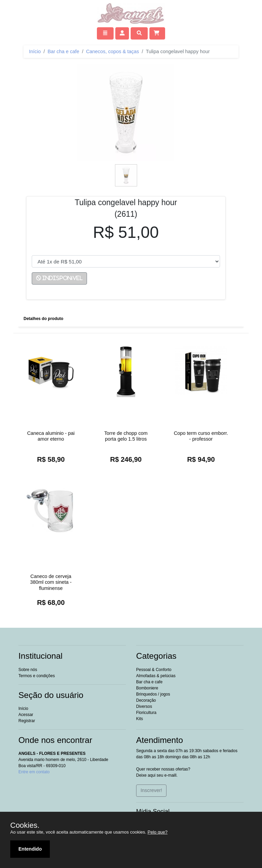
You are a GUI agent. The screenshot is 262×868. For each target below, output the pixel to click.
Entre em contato (34, 772)
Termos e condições (37, 676)
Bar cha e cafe (63, 51)
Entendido (30, 849)
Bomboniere (147, 688)
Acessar (26, 715)
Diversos (144, 706)
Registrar (27, 721)
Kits (140, 719)
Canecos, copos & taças (112, 51)
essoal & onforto (154, 670)
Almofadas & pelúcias (156, 676)
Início (35, 51)
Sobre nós (28, 670)
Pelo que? (158, 832)
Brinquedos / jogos (153, 694)
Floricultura (146, 713)
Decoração (146, 700)
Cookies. (25, 825)
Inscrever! (151, 790)
